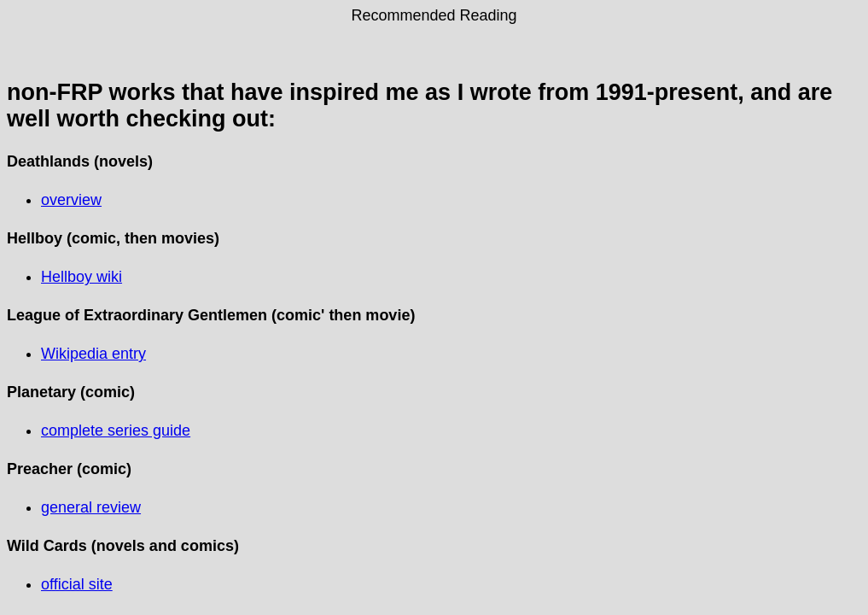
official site (77, 584)
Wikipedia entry (93, 354)
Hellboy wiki (82, 277)
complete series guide (116, 430)
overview (71, 200)
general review (91, 507)
